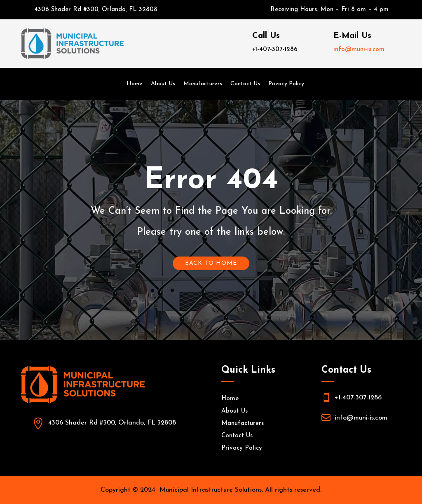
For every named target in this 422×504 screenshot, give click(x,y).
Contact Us (245, 84)
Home (135, 84)
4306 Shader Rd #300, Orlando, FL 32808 (96, 10)
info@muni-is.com (359, 50)
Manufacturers (203, 84)
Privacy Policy (286, 84)
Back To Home (211, 263)
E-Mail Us (352, 36)
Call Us (266, 36)
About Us (163, 84)
